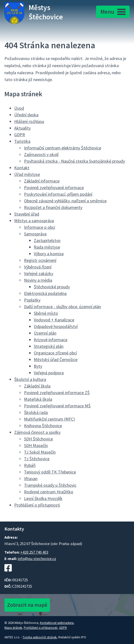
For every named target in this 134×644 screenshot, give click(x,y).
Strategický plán (49, 346)
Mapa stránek (13, 628)
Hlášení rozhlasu (29, 121)
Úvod (19, 108)
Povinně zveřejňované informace (54, 188)
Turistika (22, 141)
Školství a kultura (30, 379)
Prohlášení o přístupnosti (37, 505)
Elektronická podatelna (45, 293)
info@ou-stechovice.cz (37, 559)
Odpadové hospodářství (56, 326)
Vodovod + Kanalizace (54, 320)
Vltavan (31, 479)
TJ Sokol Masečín (40, 452)
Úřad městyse (27, 174)
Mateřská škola (38, 399)
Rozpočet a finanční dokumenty (53, 207)
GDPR (20, 135)
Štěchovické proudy (52, 287)
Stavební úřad (27, 214)
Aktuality (22, 128)
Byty (38, 366)
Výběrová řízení (38, 267)
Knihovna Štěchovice (43, 426)
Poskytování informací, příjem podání (58, 194)
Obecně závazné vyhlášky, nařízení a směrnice (65, 201)
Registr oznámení (40, 260)
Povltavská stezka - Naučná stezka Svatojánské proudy (74, 161)
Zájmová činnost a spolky (37, 432)
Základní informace (42, 181)
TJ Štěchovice (37, 459)
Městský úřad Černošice (56, 359)
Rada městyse (47, 247)
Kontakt (22, 168)
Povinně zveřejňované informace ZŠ (57, 393)
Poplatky (32, 300)
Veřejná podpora (49, 373)
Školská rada (36, 412)
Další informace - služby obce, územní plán (62, 307)
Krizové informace (51, 340)
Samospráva (35, 234)
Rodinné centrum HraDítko (49, 492)
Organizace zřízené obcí (55, 353)
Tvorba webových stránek (40, 637)
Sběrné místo (46, 313)
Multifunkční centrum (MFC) (49, 419)
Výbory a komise (49, 254)
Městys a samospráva (34, 221)
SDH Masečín (36, 445)
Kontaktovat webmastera (57, 623)
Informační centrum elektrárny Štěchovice (63, 148)
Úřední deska (26, 115)
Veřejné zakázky (39, 273)
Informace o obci (40, 227)
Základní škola (37, 386)
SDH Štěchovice (38, 439)
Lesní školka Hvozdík (43, 498)
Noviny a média (38, 280)
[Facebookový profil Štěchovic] (8, 574)
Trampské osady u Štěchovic (50, 485)
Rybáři (30, 465)
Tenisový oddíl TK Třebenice (50, 472)
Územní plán (45, 333)
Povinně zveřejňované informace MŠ (57, 406)
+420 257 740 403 (34, 552)
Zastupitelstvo (47, 240)
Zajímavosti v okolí (41, 154)
